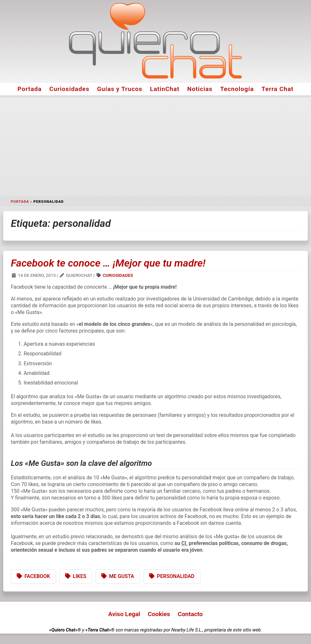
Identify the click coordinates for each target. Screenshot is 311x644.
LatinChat (165, 89)
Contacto (190, 614)
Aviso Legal (124, 614)
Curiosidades (69, 89)
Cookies (159, 614)
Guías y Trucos (120, 89)
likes (80, 576)
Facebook (37, 576)
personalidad (176, 576)
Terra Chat (278, 89)
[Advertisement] (155, 146)
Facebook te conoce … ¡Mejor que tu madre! (108, 263)
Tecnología (237, 89)
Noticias (200, 89)
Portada (30, 89)
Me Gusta (122, 576)
